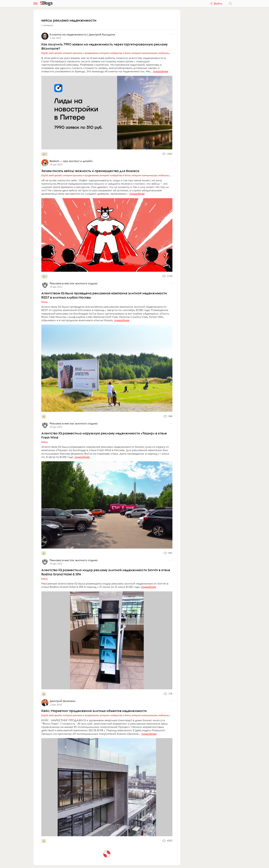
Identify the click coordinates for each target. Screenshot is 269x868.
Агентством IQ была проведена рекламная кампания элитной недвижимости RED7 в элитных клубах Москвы (104, 295)
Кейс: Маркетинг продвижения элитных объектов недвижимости (94, 711)
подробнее (161, 71)
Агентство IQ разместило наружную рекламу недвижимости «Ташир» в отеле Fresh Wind (104, 435)
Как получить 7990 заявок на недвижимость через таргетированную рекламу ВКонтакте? (105, 46)
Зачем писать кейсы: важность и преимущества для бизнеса (90, 171)
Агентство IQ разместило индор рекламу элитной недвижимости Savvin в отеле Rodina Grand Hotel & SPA (106, 572)
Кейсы (45, 302)
